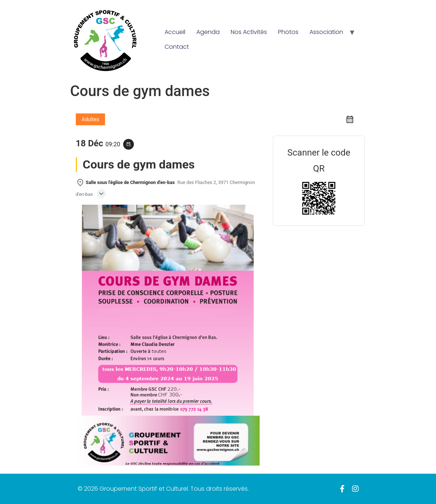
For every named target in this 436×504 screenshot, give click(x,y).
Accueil (175, 32)
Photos (288, 32)
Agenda (208, 32)
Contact (177, 47)
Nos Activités (249, 32)
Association (326, 32)
